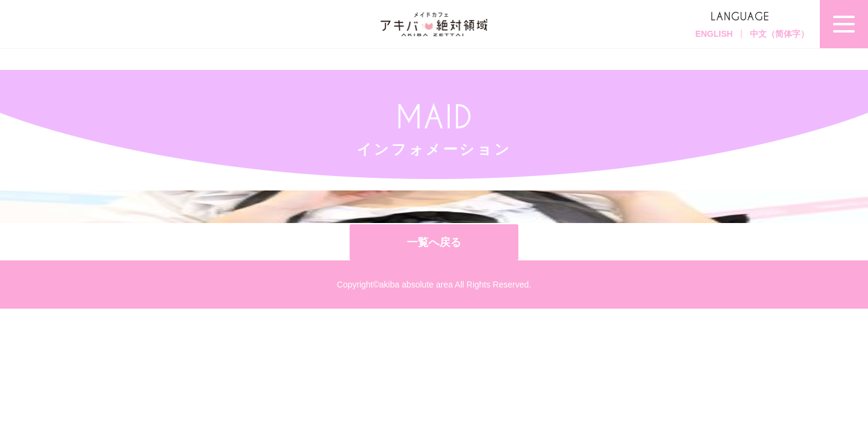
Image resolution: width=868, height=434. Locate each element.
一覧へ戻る (434, 242)
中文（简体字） (779, 34)
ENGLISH (714, 34)
